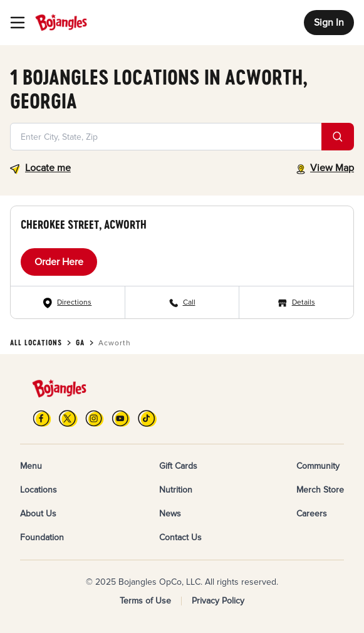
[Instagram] (95, 418)
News (170, 514)
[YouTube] (121, 418)
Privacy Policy (218, 601)
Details (304, 302)
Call (189, 302)
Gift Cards (178, 466)
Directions (74, 302)
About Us (38, 514)
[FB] (42, 418)
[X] (68, 418)
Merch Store (320, 490)
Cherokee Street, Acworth (84, 224)
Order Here (59, 262)
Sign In (329, 23)
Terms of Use (145, 601)
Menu (31, 466)
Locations (39, 490)
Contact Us (180, 537)
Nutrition (176, 490)
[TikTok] (147, 418)
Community (318, 466)
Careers (312, 514)
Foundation (42, 537)
